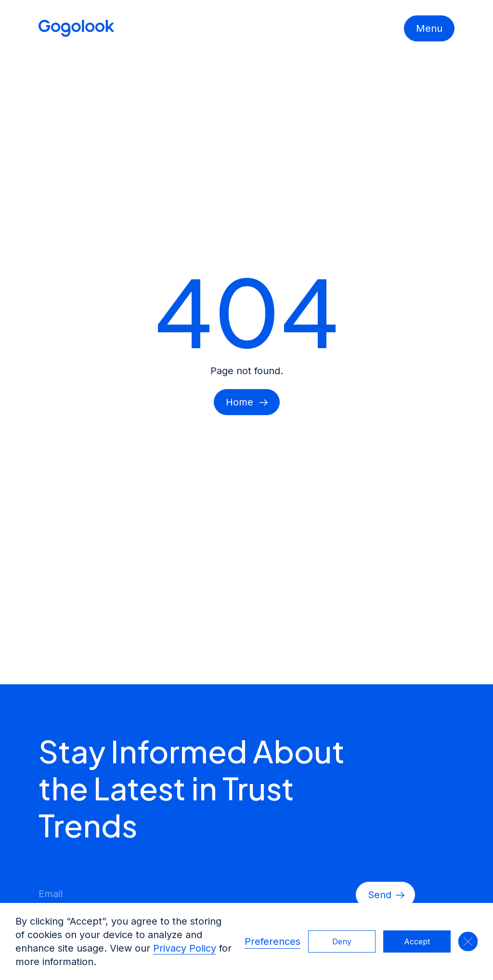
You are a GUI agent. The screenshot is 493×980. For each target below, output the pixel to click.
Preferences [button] (272, 941)
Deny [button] (342, 941)
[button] (468, 941)
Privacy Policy (185, 948)
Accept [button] (417, 941)
